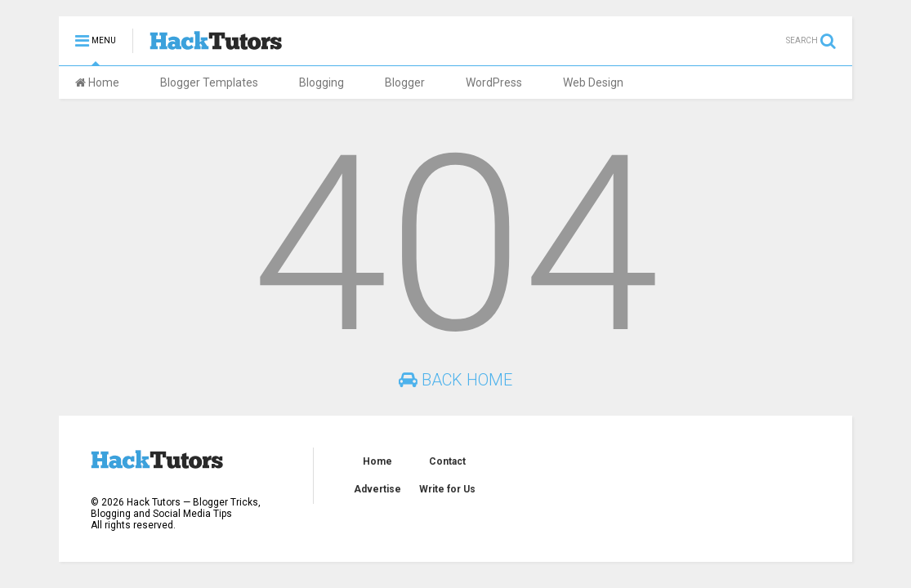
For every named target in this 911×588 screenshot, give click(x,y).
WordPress (494, 82)
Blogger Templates (209, 82)
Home (97, 82)
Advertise (377, 489)
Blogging (322, 82)
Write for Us (447, 489)
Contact (447, 461)
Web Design (593, 82)
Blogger (405, 82)
